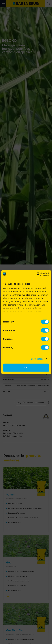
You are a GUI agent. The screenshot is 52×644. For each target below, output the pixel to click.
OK (26, 368)
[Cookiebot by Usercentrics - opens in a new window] (37, 274)
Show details (37, 359)
